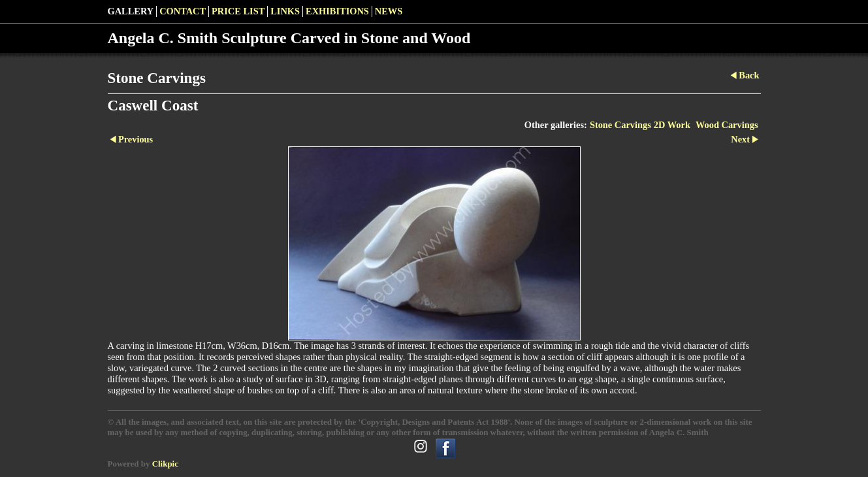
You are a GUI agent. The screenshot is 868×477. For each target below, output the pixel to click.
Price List (238, 11)
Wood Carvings (727, 125)
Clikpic (165, 464)
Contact (183, 11)
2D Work (672, 125)
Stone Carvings (620, 125)
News (389, 11)
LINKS (285, 11)
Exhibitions (337, 11)
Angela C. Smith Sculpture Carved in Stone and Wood (289, 38)
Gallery (131, 11)
